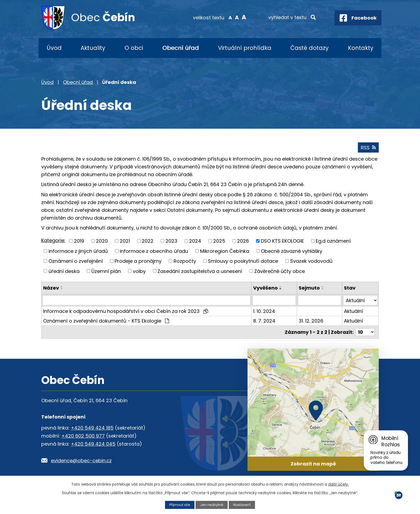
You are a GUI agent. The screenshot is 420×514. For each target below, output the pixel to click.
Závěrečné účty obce (280, 271)
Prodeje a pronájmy (138, 261)
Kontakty (361, 48)
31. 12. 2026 (311, 321)
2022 (148, 241)
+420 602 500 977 (83, 436)
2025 (219, 241)
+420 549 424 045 (93, 444)
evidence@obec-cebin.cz (81, 461)
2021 (125, 241)
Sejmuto (309, 288)
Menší (230, 17)
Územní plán (106, 271)
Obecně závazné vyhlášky (292, 251)
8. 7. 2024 (264, 321)
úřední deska (64, 271)
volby (139, 271)
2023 (171, 241)
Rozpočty (185, 261)
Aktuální (353, 311)
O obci (134, 48)
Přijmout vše (180, 505)
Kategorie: (53, 240)
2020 (102, 241)
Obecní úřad (181, 48)
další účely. (338, 484)
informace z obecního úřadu (154, 251)
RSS (368, 148)
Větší (244, 17)
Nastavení (242, 505)
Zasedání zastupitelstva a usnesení (200, 271)
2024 (195, 241)
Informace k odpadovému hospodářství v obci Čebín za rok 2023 (126, 311)
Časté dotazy (310, 48)
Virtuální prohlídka (245, 48)
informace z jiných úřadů (78, 251)
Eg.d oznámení (333, 241)
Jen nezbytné (212, 505)
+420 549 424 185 (92, 428)
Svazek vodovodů (311, 261)
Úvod (54, 48)
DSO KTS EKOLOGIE (282, 241)
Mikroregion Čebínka (225, 251)
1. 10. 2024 (264, 311)
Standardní (237, 17)
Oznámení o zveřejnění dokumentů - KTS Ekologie (106, 321)
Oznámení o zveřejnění (76, 261)
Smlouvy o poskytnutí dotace (243, 261)
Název (51, 288)
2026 (243, 241)
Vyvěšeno (265, 288)
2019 (79, 241)
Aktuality (93, 48)
